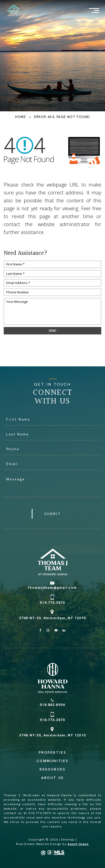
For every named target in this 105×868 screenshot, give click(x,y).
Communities (52, 761)
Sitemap (68, 840)
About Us (52, 778)
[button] (53, 514)
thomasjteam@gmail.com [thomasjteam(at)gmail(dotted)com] (52, 587)
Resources (52, 769)
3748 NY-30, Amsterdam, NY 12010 (52, 618)
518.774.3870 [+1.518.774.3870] (52, 603)
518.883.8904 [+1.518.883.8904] (52, 705)
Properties (52, 752)
